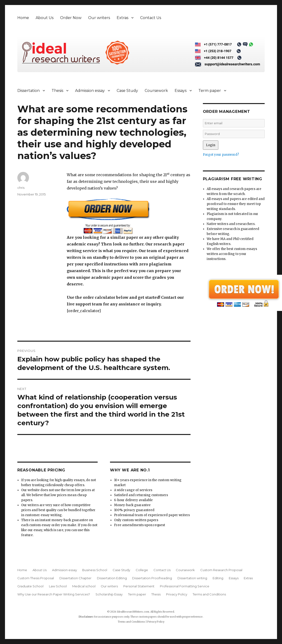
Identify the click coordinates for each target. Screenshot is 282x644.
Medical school (84, 586)
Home (23, 18)
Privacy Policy (177, 594)
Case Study (127, 91)
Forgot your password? (221, 155)
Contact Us (151, 18)
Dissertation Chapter (75, 578)
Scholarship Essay (109, 594)
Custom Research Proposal (221, 570)
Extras (122, 18)
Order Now (71, 18)
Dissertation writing (192, 578)
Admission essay (90, 91)
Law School (58, 586)
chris (21, 188)
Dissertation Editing (112, 578)
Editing (218, 578)
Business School (95, 570)
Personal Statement (139, 586)
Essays (181, 91)
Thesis (57, 91)
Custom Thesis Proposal (36, 578)
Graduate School (30, 586)
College (142, 570)
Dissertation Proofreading (152, 578)
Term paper (210, 91)
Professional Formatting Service (185, 586)
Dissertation (29, 91)
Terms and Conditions (209, 594)
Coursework (156, 91)
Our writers (99, 18)
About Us (45, 18)
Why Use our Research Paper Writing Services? (54, 594)
